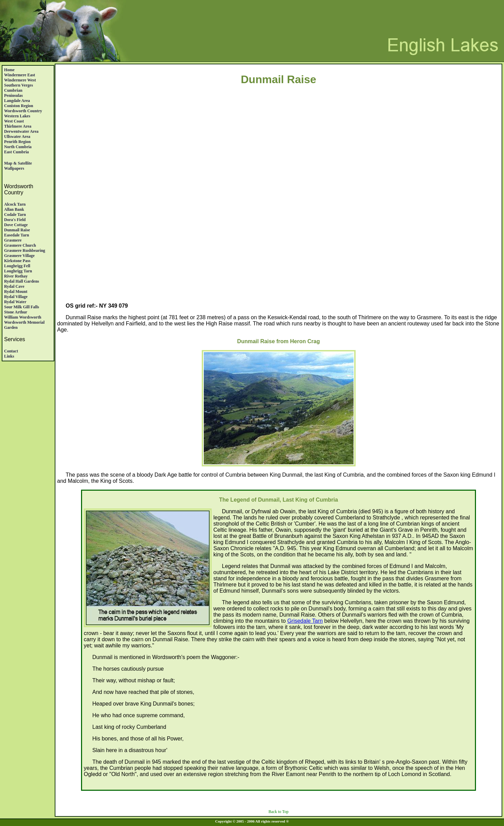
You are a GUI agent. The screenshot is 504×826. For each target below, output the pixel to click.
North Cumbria (18, 147)
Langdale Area (17, 101)
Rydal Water (15, 302)
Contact (11, 351)
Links (9, 356)
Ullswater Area (17, 137)
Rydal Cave (14, 286)
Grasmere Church (20, 245)
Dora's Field (15, 220)
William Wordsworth (23, 317)
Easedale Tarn (17, 235)
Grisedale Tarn (305, 621)
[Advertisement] (279, 154)
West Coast (14, 121)
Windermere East (20, 75)
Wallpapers (14, 168)
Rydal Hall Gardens (22, 281)
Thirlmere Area (18, 126)
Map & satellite (18, 163)
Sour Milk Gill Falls (22, 307)
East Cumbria (16, 152)
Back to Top (278, 812)
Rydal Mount (16, 292)
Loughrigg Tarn (18, 271)
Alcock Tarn (15, 204)
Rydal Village (16, 297)
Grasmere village (19, 256)
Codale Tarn (15, 215)
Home (9, 70)
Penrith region (17, 142)
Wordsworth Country (23, 111)
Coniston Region (19, 106)
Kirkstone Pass (17, 261)
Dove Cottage (16, 225)
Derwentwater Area (21, 131)
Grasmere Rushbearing (25, 250)
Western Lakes (17, 116)
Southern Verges (18, 85)
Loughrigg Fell (17, 266)
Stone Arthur (16, 312)
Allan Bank (14, 209)
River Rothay (16, 276)
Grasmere (13, 240)
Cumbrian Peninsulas (14, 93)
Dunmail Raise (17, 230)
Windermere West (20, 80)
